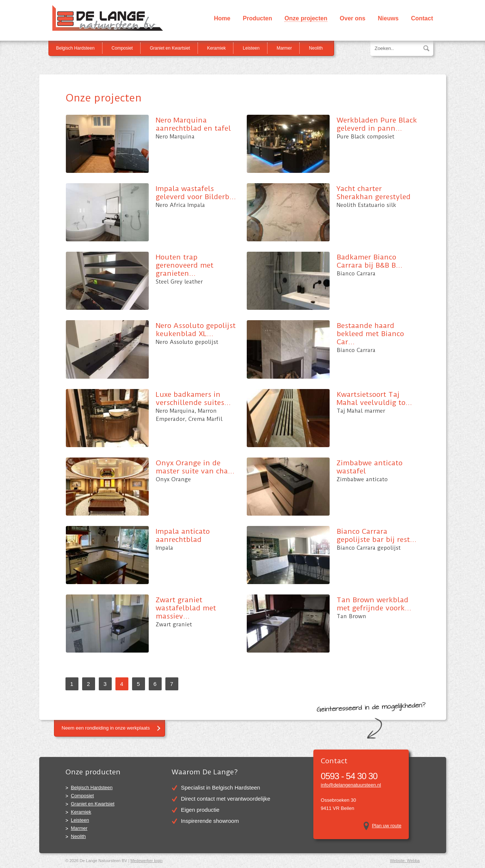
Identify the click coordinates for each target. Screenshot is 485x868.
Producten (257, 18)
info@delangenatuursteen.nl (351, 785)
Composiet (122, 48)
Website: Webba (405, 861)
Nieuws (388, 18)
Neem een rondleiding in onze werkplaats (106, 728)
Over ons (352, 18)
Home (222, 18)
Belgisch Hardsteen (75, 48)
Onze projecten (306, 18)
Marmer (284, 48)
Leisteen (251, 48)
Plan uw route (387, 826)
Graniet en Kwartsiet (170, 48)
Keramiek (217, 48)
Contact (422, 18)
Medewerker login (147, 861)
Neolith (316, 48)
